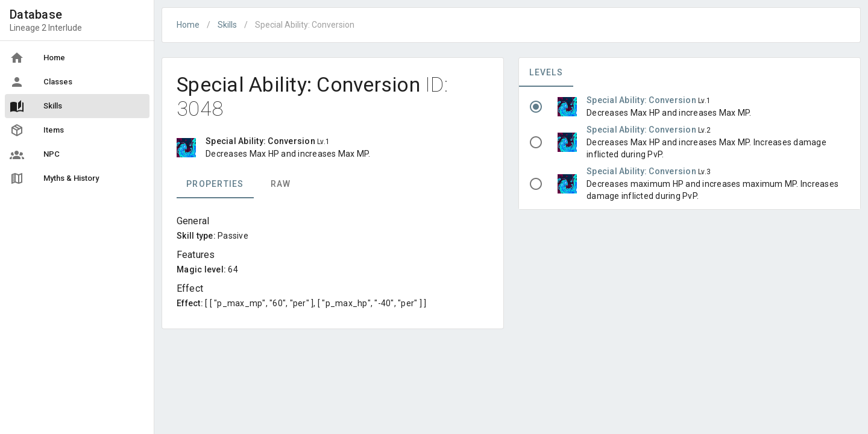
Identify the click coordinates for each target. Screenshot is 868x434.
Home (188, 25)
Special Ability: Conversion (642, 100)
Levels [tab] (546, 72)
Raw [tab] (281, 184)
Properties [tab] (215, 184)
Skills (227, 25)
